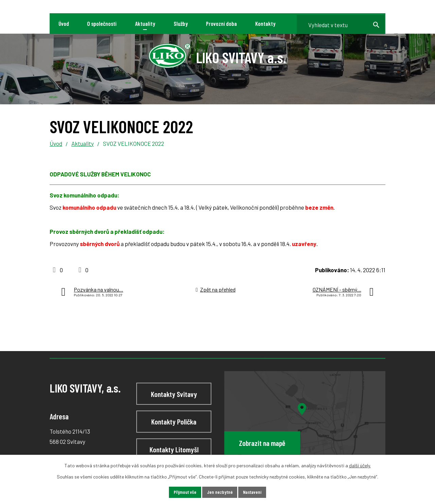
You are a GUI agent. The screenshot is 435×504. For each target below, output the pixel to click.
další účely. (360, 465)
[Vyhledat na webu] (339, 24)
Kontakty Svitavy (174, 394)
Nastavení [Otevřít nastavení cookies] (252, 492)
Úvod (56, 143)
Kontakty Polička (174, 421)
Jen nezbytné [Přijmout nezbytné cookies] (220, 492)
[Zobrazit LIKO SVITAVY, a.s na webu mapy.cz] (305, 419)
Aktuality (83, 143)
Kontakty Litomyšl (174, 449)
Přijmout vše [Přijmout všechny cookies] (185, 492)
